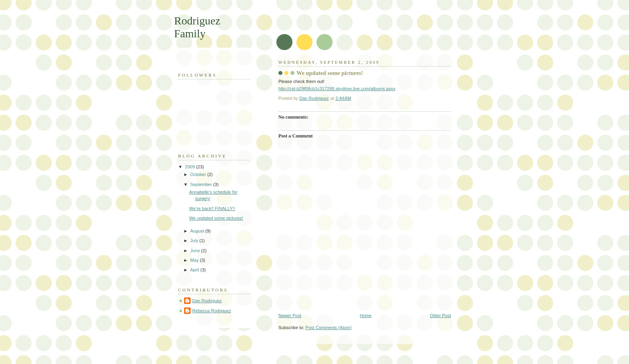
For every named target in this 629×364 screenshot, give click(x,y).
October (199, 174)
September (202, 184)
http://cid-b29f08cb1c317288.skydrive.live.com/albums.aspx (337, 89)
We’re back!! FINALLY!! (212, 208)
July (195, 241)
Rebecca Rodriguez (212, 311)
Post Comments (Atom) (329, 328)
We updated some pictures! (216, 218)
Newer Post (290, 315)
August (198, 231)
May (195, 260)
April (195, 270)
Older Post (440, 315)
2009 (191, 167)
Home (366, 315)
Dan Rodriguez (207, 301)
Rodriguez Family (197, 27)
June (196, 251)
